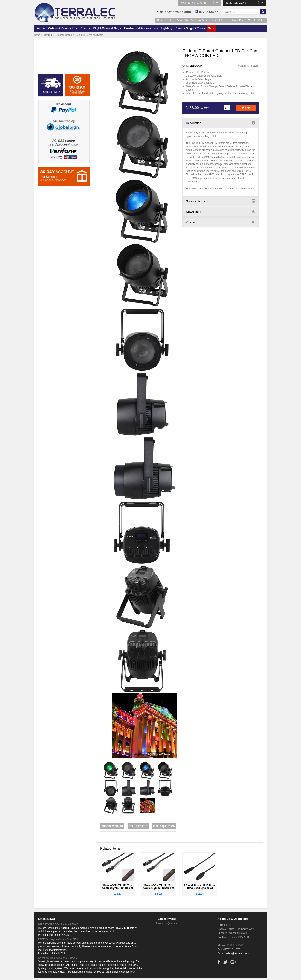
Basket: (231, 3)
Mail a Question (164, 826)
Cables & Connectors (63, 28)
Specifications (221, 201)
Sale (211, 28)
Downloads (221, 212)
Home (160, 20)
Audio (41, 28)
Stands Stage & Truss (190, 28)
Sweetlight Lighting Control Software (58, 958)
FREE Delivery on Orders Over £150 (58, 939)
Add (246, 108)
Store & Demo (238, 20)
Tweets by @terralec (167, 923)
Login (169, 20)
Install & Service (220, 20)
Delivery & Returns (200, 20)
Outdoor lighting (64, 35)
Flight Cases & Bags (107, 28)
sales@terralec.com (175, 12)
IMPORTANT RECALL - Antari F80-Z (58, 924)
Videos (221, 222)
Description (221, 123)
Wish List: (187, 3)
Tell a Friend (138, 826)
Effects (85, 28)
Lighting (167, 28)
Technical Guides (257, 20)
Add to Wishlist (112, 826)
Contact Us (182, 20)
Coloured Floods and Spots (89, 35)
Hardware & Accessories (141, 28)
